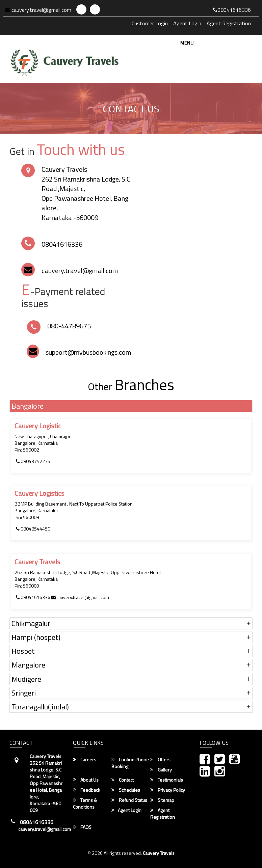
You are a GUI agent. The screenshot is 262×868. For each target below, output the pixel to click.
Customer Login (150, 23)
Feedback (87, 790)
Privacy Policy (168, 790)
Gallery (161, 770)
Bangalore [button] (28, 406)
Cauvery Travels (159, 853)
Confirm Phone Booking (130, 763)
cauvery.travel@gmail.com (38, 10)
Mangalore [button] (28, 665)
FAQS (82, 827)
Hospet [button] (23, 651)
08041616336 (232, 10)
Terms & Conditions (85, 804)
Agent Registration (229, 23)
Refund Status (129, 800)
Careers (85, 760)
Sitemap (162, 800)
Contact (123, 780)
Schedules (126, 790)
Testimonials (167, 780)
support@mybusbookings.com (88, 352)
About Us (86, 780)
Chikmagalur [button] (31, 623)
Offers (160, 760)
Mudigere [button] (26, 679)
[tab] (131, 406)
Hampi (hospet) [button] (36, 637)
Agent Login (187, 23)
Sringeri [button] (24, 693)
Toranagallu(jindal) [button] (40, 707)
